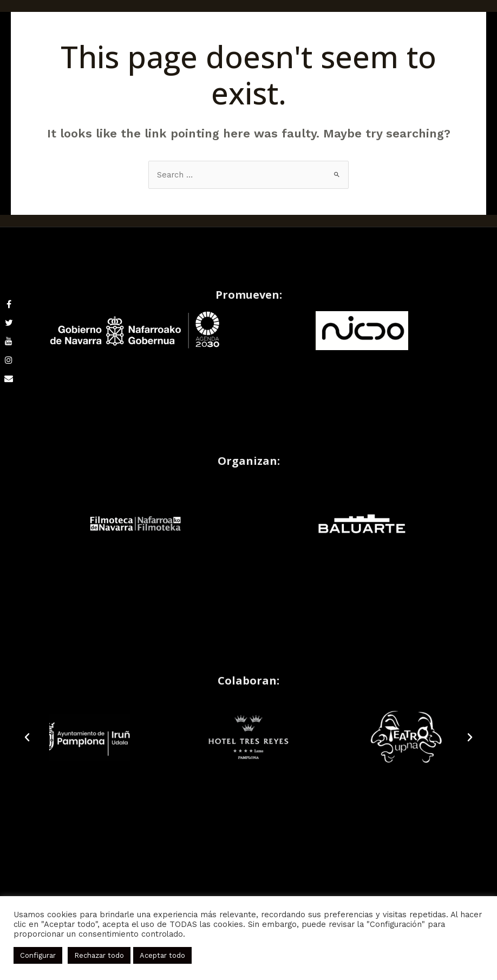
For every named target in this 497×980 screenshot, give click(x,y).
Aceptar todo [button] (162, 955)
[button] (27, 738)
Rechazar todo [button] (99, 955)
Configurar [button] (38, 955)
